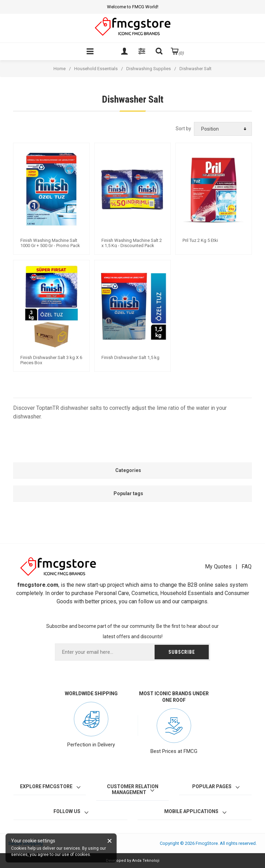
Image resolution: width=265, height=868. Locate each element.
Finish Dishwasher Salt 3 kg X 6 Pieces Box (51, 360)
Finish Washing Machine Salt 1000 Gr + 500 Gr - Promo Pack (50, 243)
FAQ (247, 567)
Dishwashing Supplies (149, 69)
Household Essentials (96, 69)
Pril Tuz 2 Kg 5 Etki (200, 240)
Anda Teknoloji (146, 861)
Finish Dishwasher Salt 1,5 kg (130, 357)
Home (60, 69)
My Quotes (218, 567)
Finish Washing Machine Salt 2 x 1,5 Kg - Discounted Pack (132, 243)
